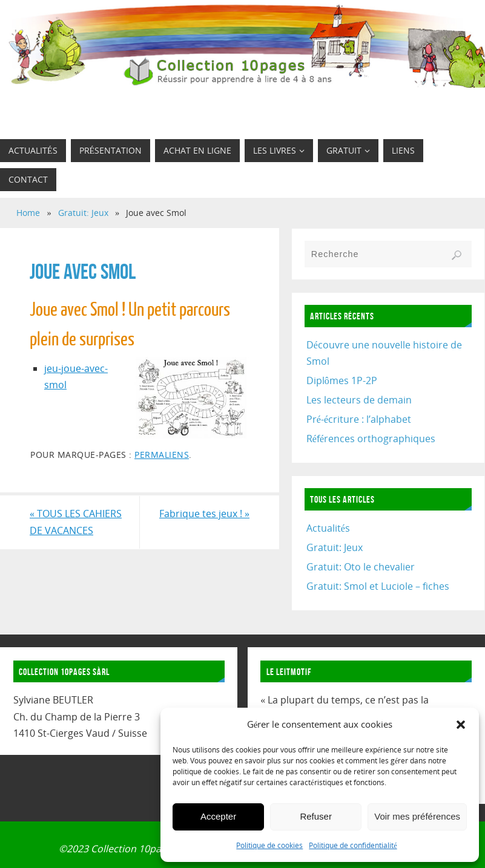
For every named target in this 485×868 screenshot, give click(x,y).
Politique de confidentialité (353, 845)
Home (28, 213)
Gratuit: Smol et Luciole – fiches (378, 586)
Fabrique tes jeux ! (204, 514)
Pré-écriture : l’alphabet (359, 419)
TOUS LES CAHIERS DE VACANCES (76, 522)
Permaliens (162, 455)
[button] (461, 725)
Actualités (328, 528)
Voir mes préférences (417, 816)
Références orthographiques (371, 439)
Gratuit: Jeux (83, 213)
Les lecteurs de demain (359, 400)
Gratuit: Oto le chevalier (361, 567)
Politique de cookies (269, 845)
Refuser (316, 816)
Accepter (218, 816)
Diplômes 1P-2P (342, 380)
